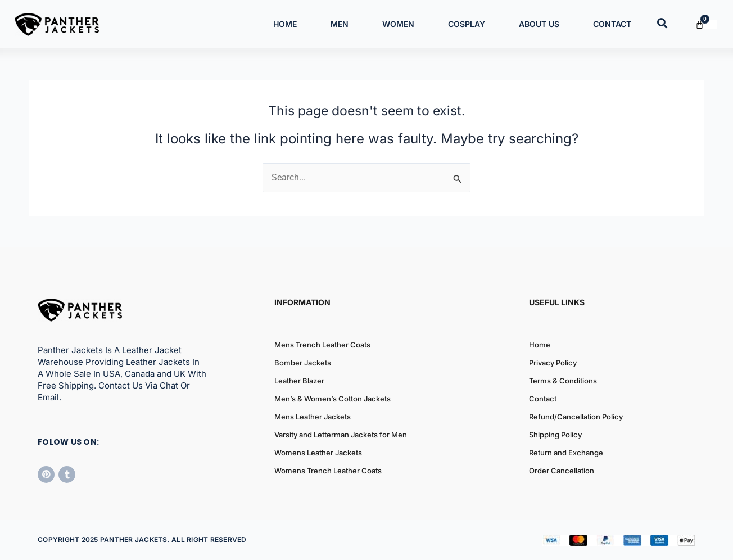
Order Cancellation (562, 471)
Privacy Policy (553, 363)
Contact (612, 24)
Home (285, 24)
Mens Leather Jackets (313, 417)
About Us (539, 24)
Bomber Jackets (303, 363)
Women (398, 24)
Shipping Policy (555, 435)
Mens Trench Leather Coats (322, 345)
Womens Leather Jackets (318, 453)
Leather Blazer (299, 381)
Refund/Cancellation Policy (576, 417)
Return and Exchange (566, 453)
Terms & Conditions (563, 381)
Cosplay (467, 24)
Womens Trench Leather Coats (328, 471)
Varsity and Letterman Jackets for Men (341, 435)
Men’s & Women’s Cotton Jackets (332, 399)
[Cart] (706, 24)
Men (340, 24)
